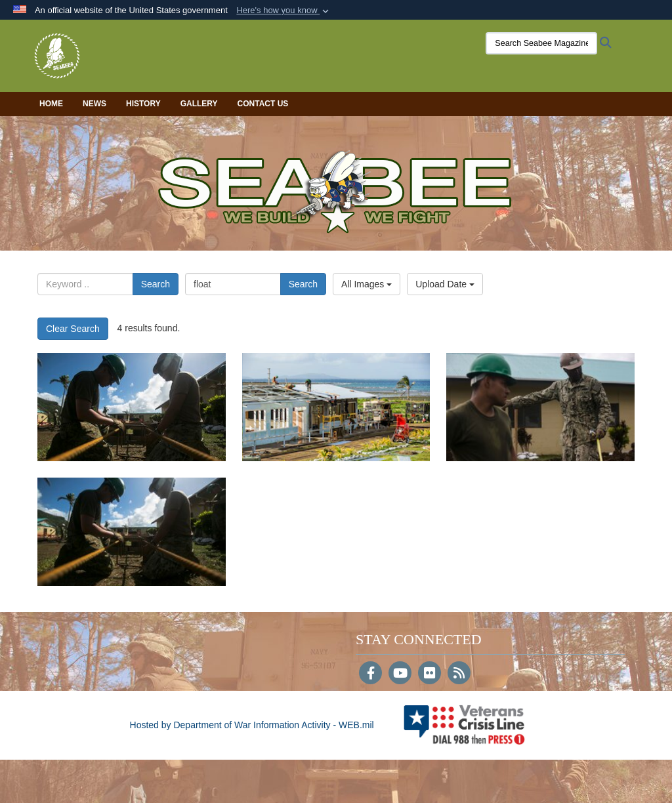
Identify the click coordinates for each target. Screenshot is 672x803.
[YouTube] (400, 674)
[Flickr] (430, 674)
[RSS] (459, 674)
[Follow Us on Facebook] (370, 674)
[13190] (132, 407)
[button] (284, 10)
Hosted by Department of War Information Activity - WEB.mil (252, 725)
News (94, 104)
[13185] (540, 407)
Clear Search (73, 329)
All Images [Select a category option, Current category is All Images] (367, 284)
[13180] (132, 532)
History (143, 104)
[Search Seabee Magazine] (541, 43)
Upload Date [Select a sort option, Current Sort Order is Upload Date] (445, 284)
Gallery (199, 104)
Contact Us (263, 104)
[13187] (336, 407)
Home (51, 104)
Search (156, 284)
